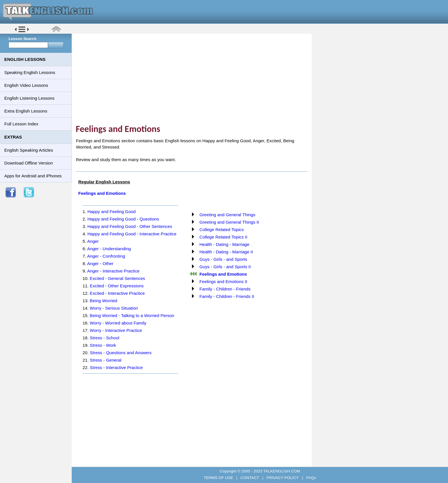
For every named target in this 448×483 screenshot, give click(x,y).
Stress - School (104, 338)
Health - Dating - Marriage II (226, 252)
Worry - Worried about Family (118, 323)
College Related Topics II (223, 237)
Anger (93, 241)
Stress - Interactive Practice (116, 367)
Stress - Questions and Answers (121, 353)
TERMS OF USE (219, 478)
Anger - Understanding (109, 249)
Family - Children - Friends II (227, 296)
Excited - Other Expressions (117, 286)
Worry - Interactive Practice (116, 330)
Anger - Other (100, 263)
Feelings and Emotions (102, 193)
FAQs (311, 478)
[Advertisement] (194, 79)
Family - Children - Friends (225, 289)
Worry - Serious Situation (114, 308)
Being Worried (103, 301)
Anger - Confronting (106, 256)
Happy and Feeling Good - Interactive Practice (132, 234)
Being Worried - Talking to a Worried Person (132, 315)
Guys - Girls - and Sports (223, 259)
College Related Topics (222, 230)
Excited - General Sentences (117, 278)
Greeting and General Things (227, 215)
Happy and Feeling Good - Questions (123, 219)
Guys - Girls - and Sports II (225, 267)
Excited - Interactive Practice (117, 293)
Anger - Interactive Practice (113, 271)
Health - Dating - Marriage (224, 244)
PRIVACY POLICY (283, 478)
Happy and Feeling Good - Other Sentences (130, 226)
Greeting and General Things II (229, 222)
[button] (22, 32)
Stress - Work (103, 345)
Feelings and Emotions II (223, 281)
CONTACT (250, 478)
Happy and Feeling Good (112, 212)
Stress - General (106, 360)
